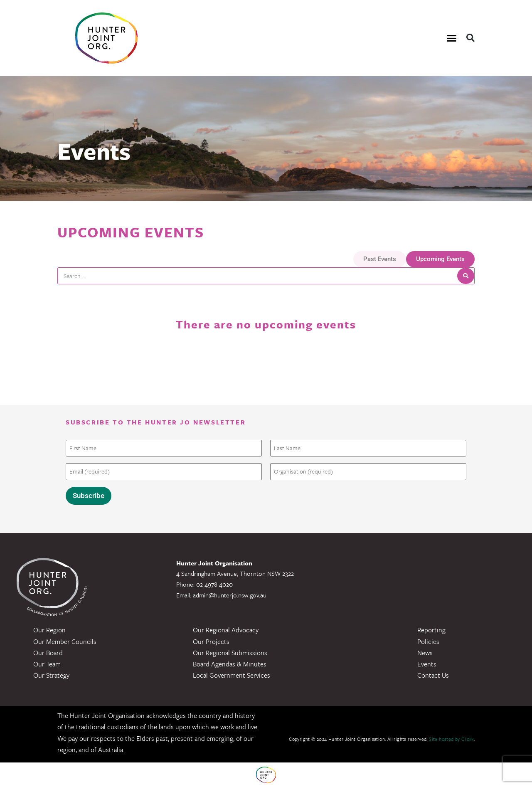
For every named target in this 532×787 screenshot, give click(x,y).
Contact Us (433, 675)
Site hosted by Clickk (451, 739)
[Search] (466, 276)
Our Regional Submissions (230, 652)
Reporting (431, 630)
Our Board (48, 652)
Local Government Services (232, 675)
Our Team (47, 664)
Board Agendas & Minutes (230, 664)
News (425, 652)
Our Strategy (51, 675)
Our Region (49, 630)
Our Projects (211, 641)
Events (427, 664)
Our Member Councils (65, 641)
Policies (428, 641)
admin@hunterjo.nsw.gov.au (230, 595)
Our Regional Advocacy (226, 630)
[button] (452, 38)
